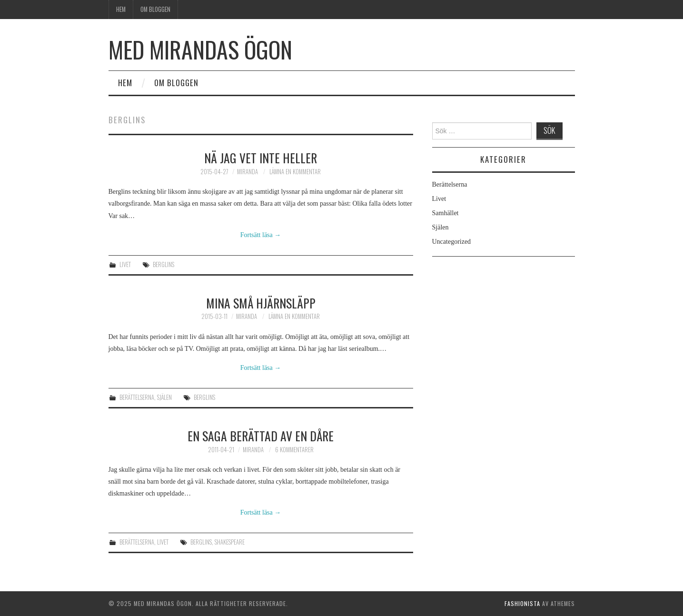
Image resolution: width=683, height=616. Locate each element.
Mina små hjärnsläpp (261, 303)
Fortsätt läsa (261, 235)
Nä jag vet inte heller (261, 158)
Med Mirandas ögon (200, 49)
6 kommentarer (294, 450)
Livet (125, 264)
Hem (121, 9)
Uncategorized (452, 242)
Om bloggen (155, 9)
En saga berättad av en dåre (261, 436)
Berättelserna (137, 397)
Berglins (163, 264)
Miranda (247, 172)
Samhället (445, 213)
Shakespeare (230, 542)
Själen (164, 397)
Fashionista (522, 603)
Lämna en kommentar (295, 172)
